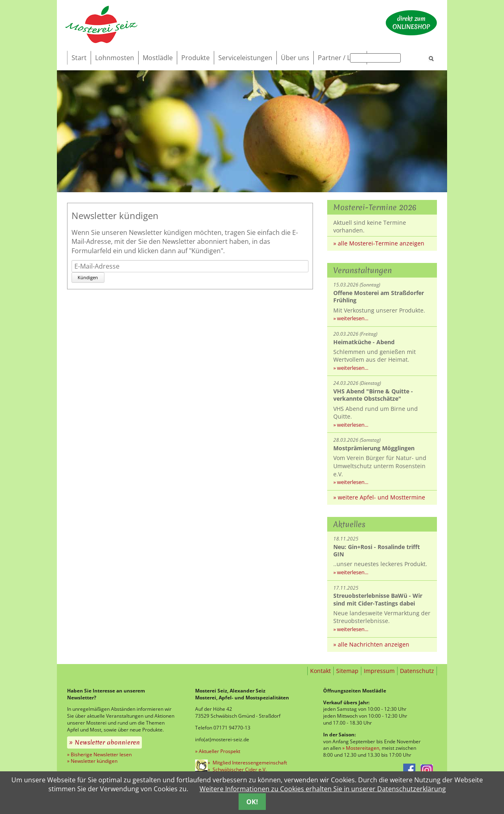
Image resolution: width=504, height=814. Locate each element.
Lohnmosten (115, 58)
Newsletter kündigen (94, 761)
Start (79, 58)
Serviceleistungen (245, 58)
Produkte (196, 58)
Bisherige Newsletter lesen (101, 754)
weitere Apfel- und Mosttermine (381, 497)
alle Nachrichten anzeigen (374, 644)
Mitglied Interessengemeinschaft (249, 763)
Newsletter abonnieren (107, 742)
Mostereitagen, (363, 748)
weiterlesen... (353, 318)
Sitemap (347, 671)
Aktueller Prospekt (219, 751)
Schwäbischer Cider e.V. (239, 770)
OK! (252, 802)
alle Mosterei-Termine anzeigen (381, 243)
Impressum (379, 671)
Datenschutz (417, 671)
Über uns (295, 58)
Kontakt (320, 671)
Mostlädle (158, 58)
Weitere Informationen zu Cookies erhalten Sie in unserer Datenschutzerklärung (323, 789)
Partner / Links (340, 58)
